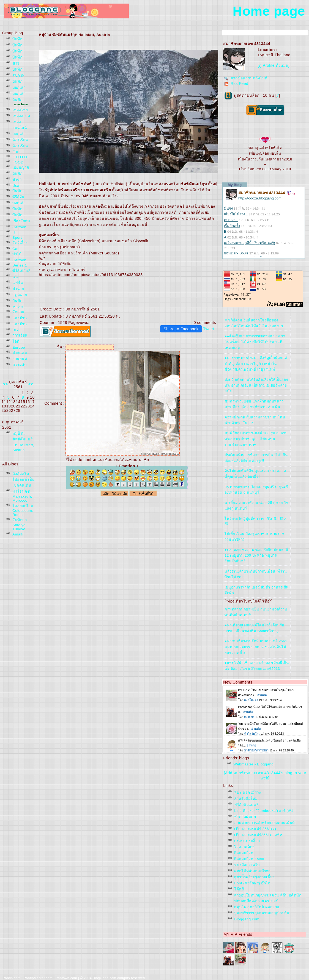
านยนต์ (20, 359)
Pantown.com (66, 978)
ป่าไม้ (17, 254)
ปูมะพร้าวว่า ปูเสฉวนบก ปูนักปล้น (262, 913)
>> (31, 384)
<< (5, 384)
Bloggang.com (247, 919)
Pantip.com (11, 978)
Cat (15, 249)
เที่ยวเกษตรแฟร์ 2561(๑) (255, 829)
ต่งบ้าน (20, 318)
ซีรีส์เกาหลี (21, 270)
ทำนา (18, 289)
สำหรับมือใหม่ (246, 799)
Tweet (209, 329)
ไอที (16, 341)
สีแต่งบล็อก (244, 853)
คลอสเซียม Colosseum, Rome (23, 510)
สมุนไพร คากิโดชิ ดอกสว (257, 907)
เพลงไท (20, 110)
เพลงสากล (21, 116)
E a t (17, 152)
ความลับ (19, 365)
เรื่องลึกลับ (21, 221)
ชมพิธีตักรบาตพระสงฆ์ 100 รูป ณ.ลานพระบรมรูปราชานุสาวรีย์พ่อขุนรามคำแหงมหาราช (256, 439)
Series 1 (20, 265)
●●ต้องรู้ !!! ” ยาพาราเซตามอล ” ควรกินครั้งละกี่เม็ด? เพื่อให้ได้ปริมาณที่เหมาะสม (255, 342)
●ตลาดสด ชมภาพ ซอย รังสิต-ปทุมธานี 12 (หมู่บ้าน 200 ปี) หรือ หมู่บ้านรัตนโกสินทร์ (256, 555)
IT (14, 232)
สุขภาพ (19, 75)
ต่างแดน (20, 353)
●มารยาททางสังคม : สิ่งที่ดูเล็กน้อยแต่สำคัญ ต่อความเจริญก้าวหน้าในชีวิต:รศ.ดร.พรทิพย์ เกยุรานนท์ (256, 364)
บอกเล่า (19, 88)
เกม (16, 277)
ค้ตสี (239, 889)
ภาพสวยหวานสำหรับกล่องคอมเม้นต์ (265, 823)
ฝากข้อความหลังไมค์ (246, 78)
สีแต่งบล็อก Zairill (249, 859)
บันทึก (17, 39)
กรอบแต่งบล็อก (247, 841)
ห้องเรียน (20, 140)
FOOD (18, 162)
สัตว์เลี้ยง (20, 243)
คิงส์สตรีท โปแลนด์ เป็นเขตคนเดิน (24, 480)
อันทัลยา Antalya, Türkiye (20, 524)
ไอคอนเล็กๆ (244, 847)
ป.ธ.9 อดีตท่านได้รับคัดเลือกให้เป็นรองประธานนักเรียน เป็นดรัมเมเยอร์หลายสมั (256, 385)
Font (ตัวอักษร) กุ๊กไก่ (252, 883)
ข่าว (16, 63)
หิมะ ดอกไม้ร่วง (248, 792)
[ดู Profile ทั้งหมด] (274, 65)
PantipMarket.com (38, 978)
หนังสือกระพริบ (247, 865)
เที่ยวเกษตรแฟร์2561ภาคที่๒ (258, 835)
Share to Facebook (181, 329)
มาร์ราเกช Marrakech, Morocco (22, 496)
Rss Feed (236, 84)
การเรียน (20, 335)
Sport (17, 238)
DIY (16, 330)
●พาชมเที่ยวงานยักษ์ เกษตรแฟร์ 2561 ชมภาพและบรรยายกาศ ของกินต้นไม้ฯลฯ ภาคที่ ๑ (256, 647)
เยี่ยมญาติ (21, 167)
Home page (269, 11)
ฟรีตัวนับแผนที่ (246, 805)
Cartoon (19, 227)
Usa (16, 186)
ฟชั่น (18, 283)
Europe (19, 347)
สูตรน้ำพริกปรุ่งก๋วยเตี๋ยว (254, 877)
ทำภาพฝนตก (245, 817)
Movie (18, 307)
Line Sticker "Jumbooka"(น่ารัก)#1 (264, 811)
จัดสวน (18, 312)
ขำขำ (17, 180)
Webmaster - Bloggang (253, 764)
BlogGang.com (104, 978)
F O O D (20, 157)
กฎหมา (20, 295)
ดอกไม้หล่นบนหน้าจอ (252, 871)
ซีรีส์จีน (18, 197)
